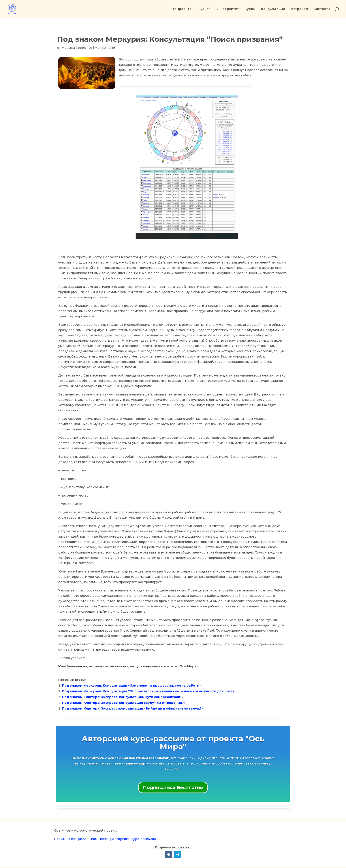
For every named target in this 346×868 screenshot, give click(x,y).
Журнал (204, 9)
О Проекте (182, 9)
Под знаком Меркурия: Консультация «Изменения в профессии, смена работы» (132, 685)
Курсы (250, 9)
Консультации (273, 9)
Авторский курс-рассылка (134, 839)
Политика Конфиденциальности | (83, 839)
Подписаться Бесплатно (173, 787)
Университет (228, 9)
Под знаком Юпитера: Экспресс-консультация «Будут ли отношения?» (124, 703)
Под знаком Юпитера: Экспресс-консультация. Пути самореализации (123, 697)
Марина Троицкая (77, 48)
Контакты (322, 9)
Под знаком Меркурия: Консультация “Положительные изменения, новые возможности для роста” (149, 691)
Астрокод (299, 9)
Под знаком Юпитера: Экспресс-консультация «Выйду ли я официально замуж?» (133, 708)
